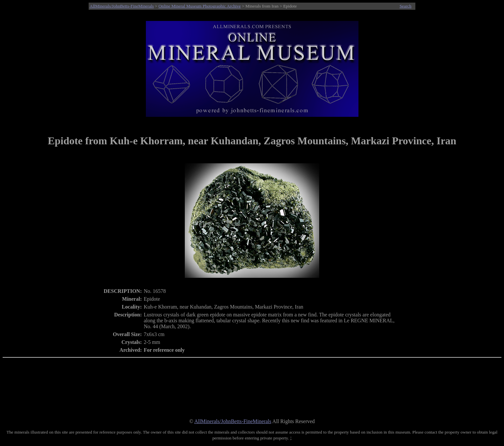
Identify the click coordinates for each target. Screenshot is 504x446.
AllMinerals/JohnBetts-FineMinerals (122, 6)
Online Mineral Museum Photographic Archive (200, 6)
